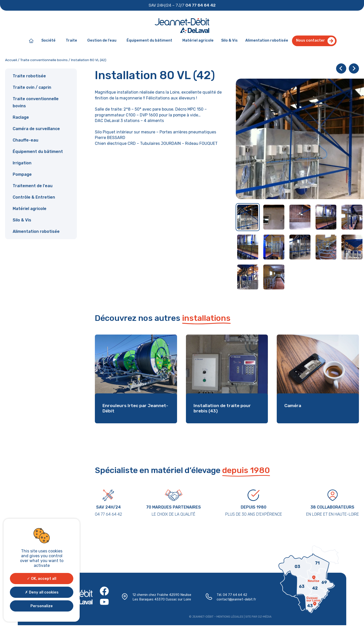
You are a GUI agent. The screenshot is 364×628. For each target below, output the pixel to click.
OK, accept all (42, 579)
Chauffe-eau (25, 140)
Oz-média (263, 616)
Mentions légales (229, 616)
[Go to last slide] (341, 68)
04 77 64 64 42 (234, 595)
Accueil (11, 60)
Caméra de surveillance (36, 129)
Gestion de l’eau (103, 41)
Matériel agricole (198, 40)
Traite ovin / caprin (32, 87)
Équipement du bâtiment (151, 41)
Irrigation (22, 163)
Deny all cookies (42, 592)
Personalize (42, 606)
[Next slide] (354, 68)
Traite (73, 41)
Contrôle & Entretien (34, 197)
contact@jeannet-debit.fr (235, 599)
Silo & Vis (229, 40)
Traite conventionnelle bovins (44, 60)
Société (50, 41)
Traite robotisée (29, 76)
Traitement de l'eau (33, 186)
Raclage (21, 117)
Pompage (22, 174)
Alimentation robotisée (267, 40)
